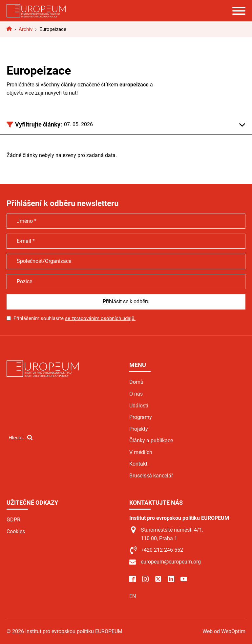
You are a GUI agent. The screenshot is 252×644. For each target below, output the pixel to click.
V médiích (141, 452)
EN (133, 596)
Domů (136, 382)
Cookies (16, 531)
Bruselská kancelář (151, 476)
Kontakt (138, 464)
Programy (141, 417)
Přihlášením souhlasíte (74, 318)
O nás (136, 394)
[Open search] (21, 437)
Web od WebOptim (224, 631)
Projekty (139, 429)
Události (139, 406)
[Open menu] (239, 11)
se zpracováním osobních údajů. (100, 318)
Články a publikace (151, 440)
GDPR (13, 520)
